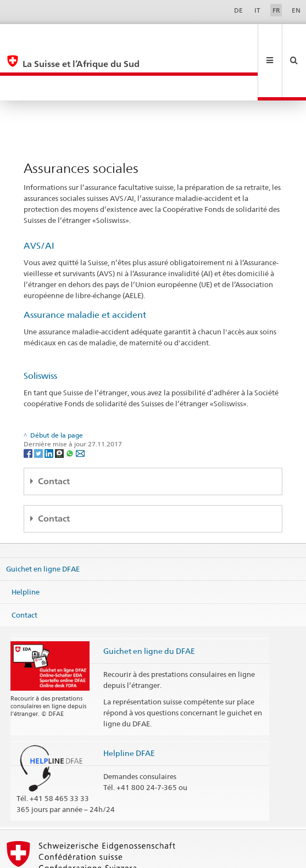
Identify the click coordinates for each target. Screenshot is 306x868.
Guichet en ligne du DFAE (149, 601)
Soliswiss (40, 326)
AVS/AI (39, 196)
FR (276, 10)
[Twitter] (39, 403)
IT (257, 10)
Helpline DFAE (129, 703)
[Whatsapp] (71, 403)
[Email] (80, 403)
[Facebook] (29, 403)
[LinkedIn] (50, 403)
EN (296, 10)
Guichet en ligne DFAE (43, 519)
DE (238, 10)
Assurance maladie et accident (85, 265)
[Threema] (60, 403)
